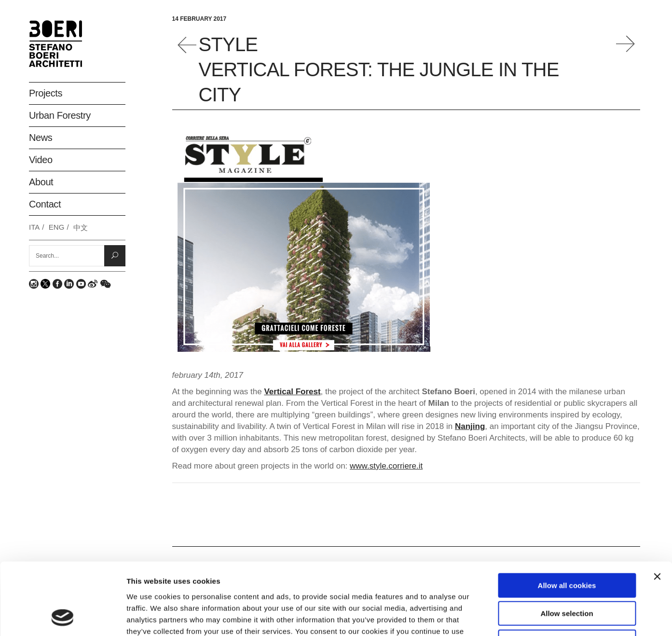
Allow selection (567, 546)
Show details (506, 617)
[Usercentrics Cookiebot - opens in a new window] (62, 617)
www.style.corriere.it (386, 466)
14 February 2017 (199, 19)
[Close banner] (657, 509)
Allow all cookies (567, 518)
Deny (567, 574)
